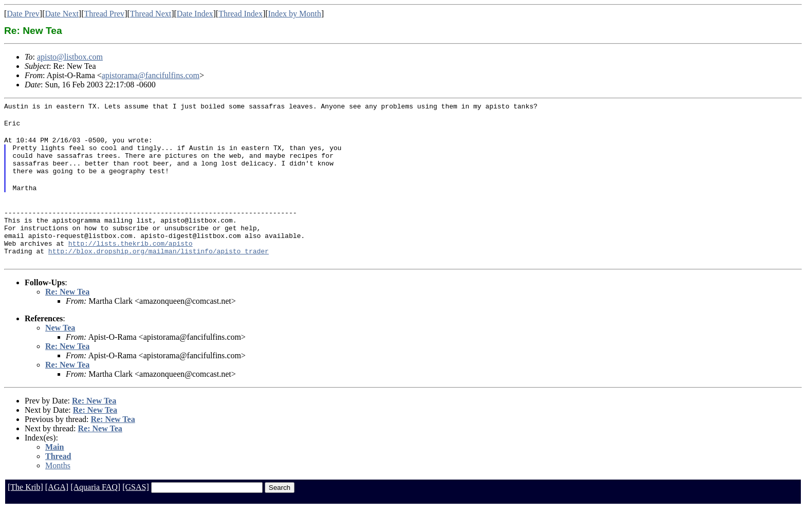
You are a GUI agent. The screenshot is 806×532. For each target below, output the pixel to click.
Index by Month (295, 14)
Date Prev (23, 14)
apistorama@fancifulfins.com (151, 75)
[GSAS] (136, 510)
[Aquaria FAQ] (95, 510)
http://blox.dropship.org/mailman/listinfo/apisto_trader (159, 274)
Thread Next (151, 14)
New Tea (60, 351)
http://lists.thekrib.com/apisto (131, 265)
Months (58, 489)
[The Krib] (25, 510)
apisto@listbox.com (70, 57)
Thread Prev (104, 14)
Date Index (195, 14)
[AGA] (57, 510)
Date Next (62, 14)
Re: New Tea (67, 315)
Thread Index (241, 14)
